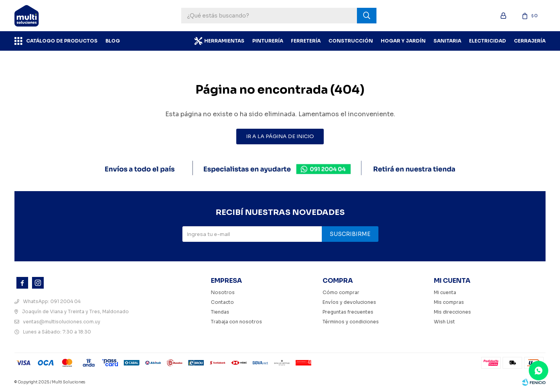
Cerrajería (530, 41)
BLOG (113, 41)
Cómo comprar (341, 292)
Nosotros (223, 292)
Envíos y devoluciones (349, 302)
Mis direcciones (452, 312)
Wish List (444, 322)
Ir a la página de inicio (280, 136)
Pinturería (268, 41)
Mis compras (449, 302)
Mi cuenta (445, 292)
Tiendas (220, 312)
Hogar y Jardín (403, 41)
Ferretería (306, 41)
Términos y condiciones (351, 322)
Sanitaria (447, 41)
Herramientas (224, 41)
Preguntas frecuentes (348, 312)
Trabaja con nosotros (236, 322)
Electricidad (488, 41)
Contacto (222, 302)
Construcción (351, 41)
